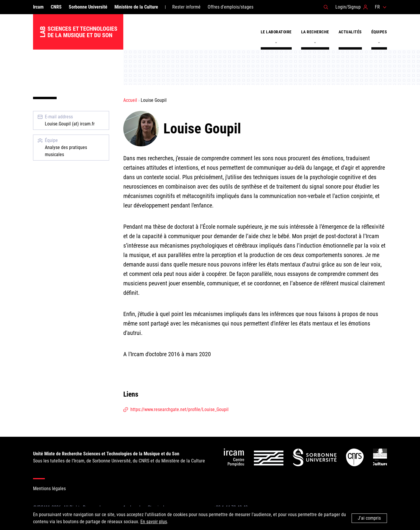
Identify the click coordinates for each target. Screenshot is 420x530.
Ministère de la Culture (136, 7)
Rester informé (186, 7)
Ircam (38, 7)
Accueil (130, 100)
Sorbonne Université (88, 7)
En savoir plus (154, 522)
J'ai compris (369, 518)
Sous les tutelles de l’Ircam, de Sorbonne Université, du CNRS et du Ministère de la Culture (119, 457)
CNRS (56, 7)
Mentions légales (49, 489)
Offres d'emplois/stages (230, 7)
